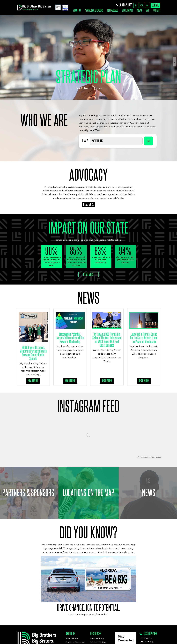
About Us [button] (77, 10)
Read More (88, 204)
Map (148, 10)
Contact (157, 10)
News (139, 10)
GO (148, 141)
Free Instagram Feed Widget (149, 457)
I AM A (85, 140)
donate (155, 5)
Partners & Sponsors (94, 10)
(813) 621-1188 (124, 5)
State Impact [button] (127, 10)
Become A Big (97, 638)
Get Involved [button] (113, 10)
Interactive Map (98, 642)
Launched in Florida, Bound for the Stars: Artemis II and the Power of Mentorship (144, 338)
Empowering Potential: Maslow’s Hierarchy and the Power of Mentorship (70, 338)
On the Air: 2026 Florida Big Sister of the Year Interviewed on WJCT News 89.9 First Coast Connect (107, 340)
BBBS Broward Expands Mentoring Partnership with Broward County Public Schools (33, 353)
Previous (2, 62)
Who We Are (72, 638)
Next (175, 62)
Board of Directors (75, 642)
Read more (33, 381)
